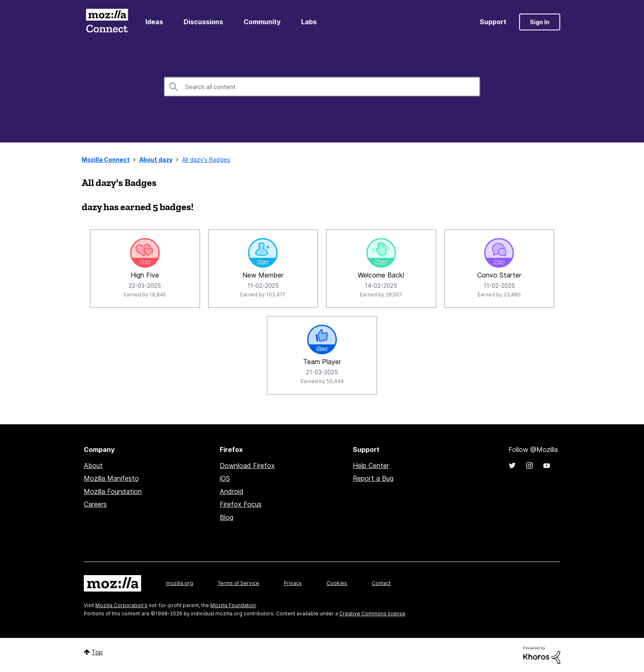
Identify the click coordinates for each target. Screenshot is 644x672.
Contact (381, 583)
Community (262, 22)
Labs (309, 22)
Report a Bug (373, 478)
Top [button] (97, 652)
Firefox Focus (241, 504)
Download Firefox (247, 466)
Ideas (154, 22)
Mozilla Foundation (113, 491)
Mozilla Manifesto (111, 478)
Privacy (293, 583)
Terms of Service (238, 583)
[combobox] (322, 87)
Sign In (540, 22)
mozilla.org (179, 583)
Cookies (337, 583)
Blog (227, 517)
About (93, 466)
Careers (95, 504)
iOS (225, 478)
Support (493, 22)
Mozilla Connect (107, 22)
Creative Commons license (372, 614)
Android (232, 491)
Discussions (203, 22)
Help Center (371, 466)
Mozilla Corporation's (121, 605)
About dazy (156, 159)
